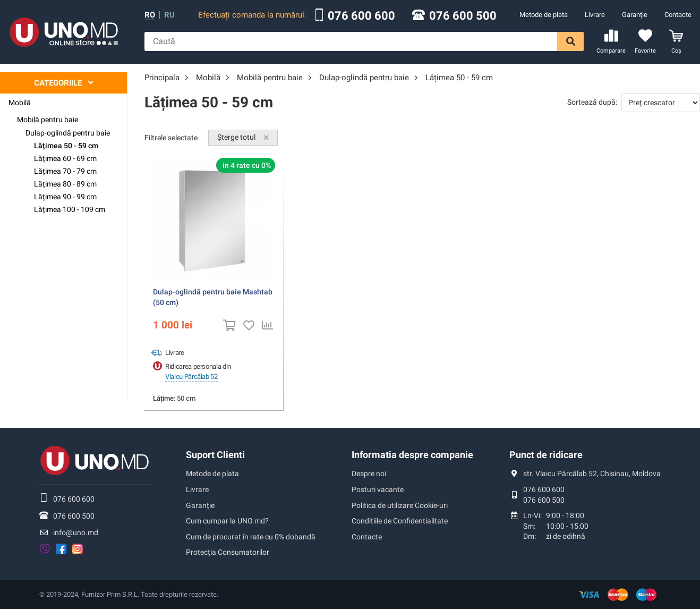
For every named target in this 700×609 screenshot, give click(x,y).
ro (150, 15)
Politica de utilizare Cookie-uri (400, 505)
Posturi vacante (378, 489)
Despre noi (369, 473)
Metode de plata (544, 15)
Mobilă (20, 103)
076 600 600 (361, 16)
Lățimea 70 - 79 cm (65, 171)
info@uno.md (76, 532)
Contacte (678, 15)
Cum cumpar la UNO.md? (227, 521)
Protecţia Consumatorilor (228, 552)
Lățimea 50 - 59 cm (66, 146)
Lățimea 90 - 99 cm (65, 197)
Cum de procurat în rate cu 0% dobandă (251, 537)
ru (169, 15)
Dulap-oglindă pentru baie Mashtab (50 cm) (213, 297)
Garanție (635, 15)
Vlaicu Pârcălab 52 (191, 377)
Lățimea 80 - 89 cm (65, 184)
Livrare (595, 15)
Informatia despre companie (412, 455)
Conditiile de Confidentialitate (400, 521)
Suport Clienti (215, 455)
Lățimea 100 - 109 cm (70, 209)
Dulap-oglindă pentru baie (68, 133)
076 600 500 (463, 16)
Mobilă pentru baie (48, 120)
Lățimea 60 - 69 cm (65, 158)
